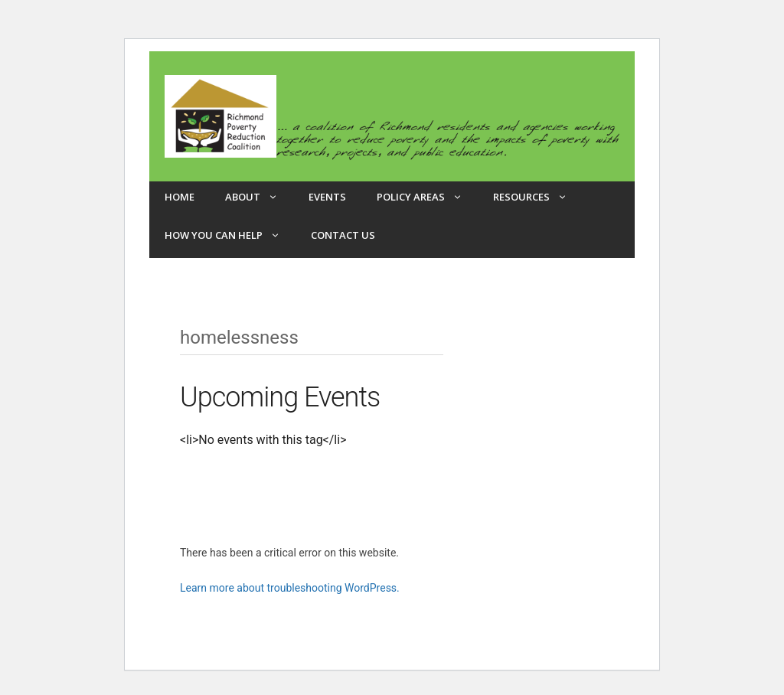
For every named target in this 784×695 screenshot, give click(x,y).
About (259, 197)
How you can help (230, 235)
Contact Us (343, 235)
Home (180, 197)
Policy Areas (427, 197)
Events (327, 197)
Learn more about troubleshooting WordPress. (290, 588)
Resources (538, 197)
